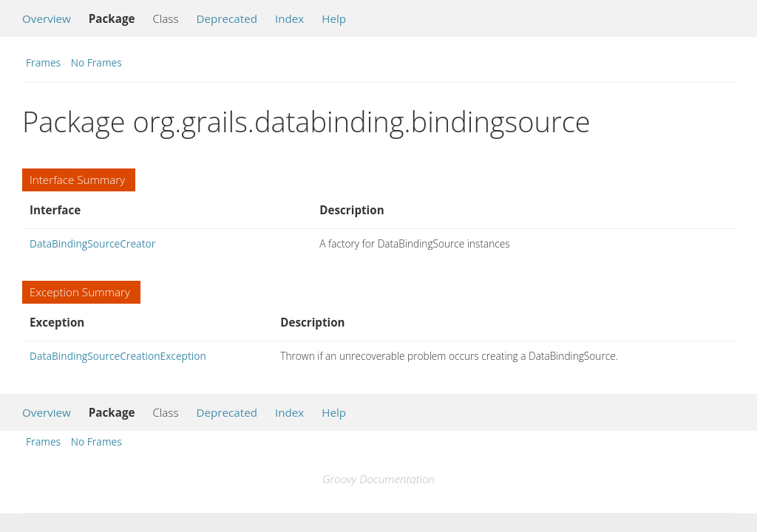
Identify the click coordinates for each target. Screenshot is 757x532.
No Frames (96, 62)
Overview (47, 18)
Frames (43, 62)
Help (334, 18)
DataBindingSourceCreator (92, 243)
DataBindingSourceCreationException (118, 356)
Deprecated (227, 18)
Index (289, 18)
